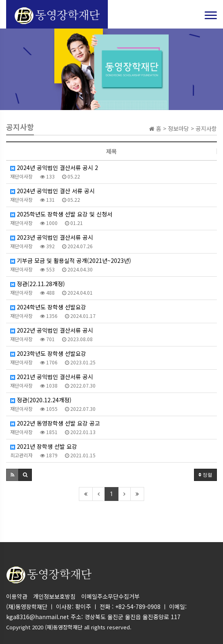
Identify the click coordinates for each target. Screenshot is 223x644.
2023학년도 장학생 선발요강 (48, 353)
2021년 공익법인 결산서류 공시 (52, 377)
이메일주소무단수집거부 (110, 596)
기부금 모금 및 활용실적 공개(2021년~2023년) (71, 260)
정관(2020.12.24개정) (41, 400)
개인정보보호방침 (54, 596)
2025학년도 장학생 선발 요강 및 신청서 (61, 214)
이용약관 (17, 596)
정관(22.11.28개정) (38, 284)
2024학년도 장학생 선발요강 (48, 307)
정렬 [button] (205, 475)
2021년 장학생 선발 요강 (44, 446)
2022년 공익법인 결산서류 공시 (52, 330)
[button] (12, 475)
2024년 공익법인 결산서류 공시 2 (54, 168)
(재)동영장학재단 (64, 627)
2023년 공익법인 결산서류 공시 (52, 237)
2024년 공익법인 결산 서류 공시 (52, 191)
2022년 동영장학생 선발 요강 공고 (55, 423)
